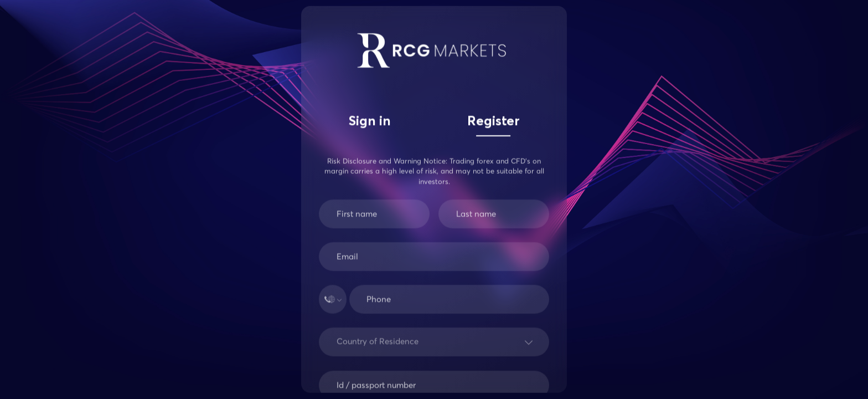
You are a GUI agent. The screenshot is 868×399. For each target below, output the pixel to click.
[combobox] (339, 346)
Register (494, 122)
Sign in (370, 122)
